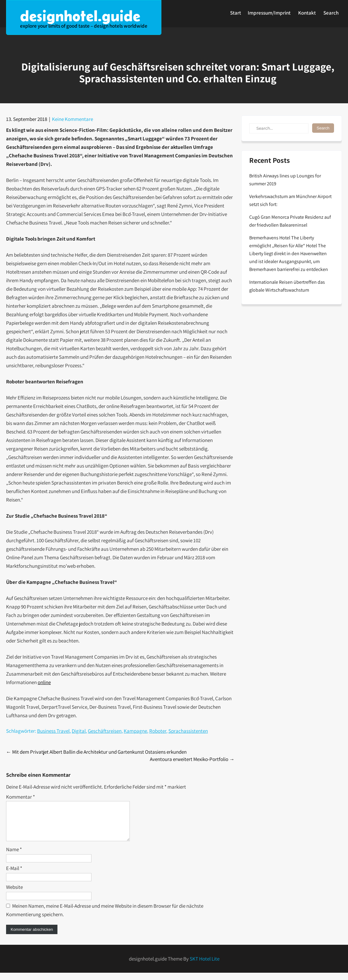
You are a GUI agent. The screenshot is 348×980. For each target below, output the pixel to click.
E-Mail (14, 875)
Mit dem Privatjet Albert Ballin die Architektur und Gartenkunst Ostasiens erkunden (96, 752)
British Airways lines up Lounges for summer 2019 (285, 180)
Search (331, 13)
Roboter (158, 731)
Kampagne (135, 731)
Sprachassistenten (188, 731)
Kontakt (307, 13)
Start (236, 13)
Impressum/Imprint (269, 13)
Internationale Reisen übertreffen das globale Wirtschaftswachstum (287, 286)
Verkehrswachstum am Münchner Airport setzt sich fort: (290, 200)
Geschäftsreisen (105, 731)
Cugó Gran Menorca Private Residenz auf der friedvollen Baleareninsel (290, 221)
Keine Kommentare (72, 119)
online (44, 682)
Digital (79, 731)
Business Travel (53, 731)
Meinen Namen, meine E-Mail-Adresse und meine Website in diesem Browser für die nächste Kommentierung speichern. (105, 917)
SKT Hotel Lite (205, 966)
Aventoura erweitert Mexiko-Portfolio (192, 759)
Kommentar (21, 797)
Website (14, 894)
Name (14, 857)
